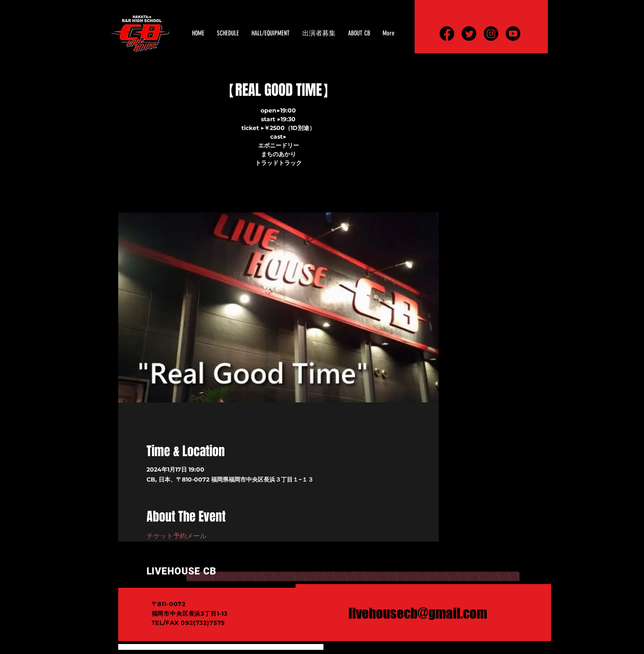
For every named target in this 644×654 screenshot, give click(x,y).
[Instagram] (491, 34)
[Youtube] (513, 34)
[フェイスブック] (447, 34)
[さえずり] (469, 34)
